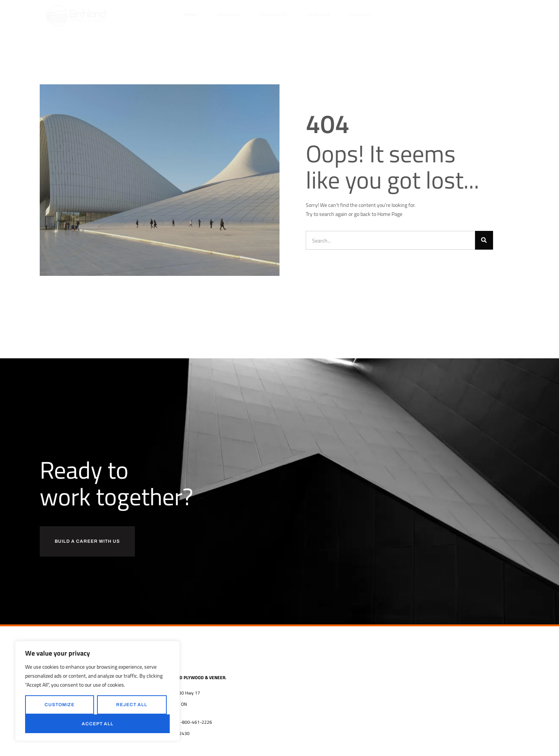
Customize (60, 705)
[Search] (484, 240)
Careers (318, 15)
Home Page (390, 214)
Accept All (98, 724)
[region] (97, 691)
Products (274, 15)
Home (191, 15)
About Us (229, 15)
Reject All (132, 705)
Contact (361, 15)
